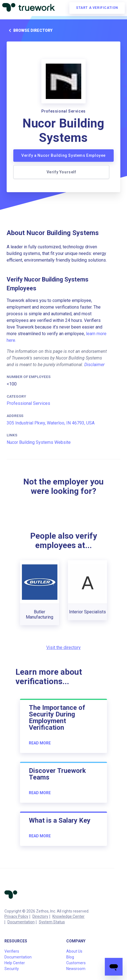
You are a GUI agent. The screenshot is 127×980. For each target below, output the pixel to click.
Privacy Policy (16, 916)
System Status (52, 922)
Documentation (21, 922)
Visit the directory (63, 647)
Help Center (15, 963)
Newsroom (76, 969)
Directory (40, 916)
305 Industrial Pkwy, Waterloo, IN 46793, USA (51, 423)
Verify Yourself (61, 172)
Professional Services (28, 403)
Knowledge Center (68, 916)
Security (12, 969)
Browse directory (30, 30)
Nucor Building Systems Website (39, 442)
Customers (76, 963)
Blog (70, 957)
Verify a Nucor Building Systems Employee (63, 155)
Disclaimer (94, 365)
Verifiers (12, 951)
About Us (74, 951)
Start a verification (97, 8)
